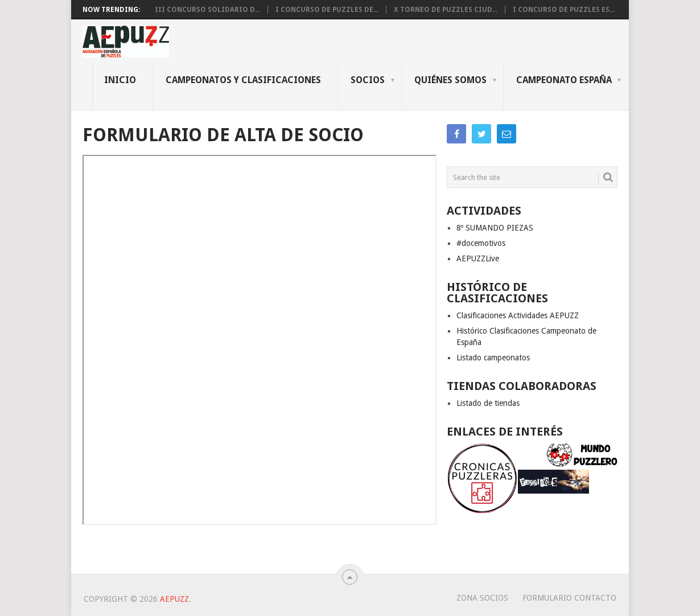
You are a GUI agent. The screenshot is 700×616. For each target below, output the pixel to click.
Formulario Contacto (569, 598)
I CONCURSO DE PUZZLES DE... (327, 10)
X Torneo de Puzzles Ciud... (446, 10)
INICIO (120, 80)
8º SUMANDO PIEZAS (495, 228)
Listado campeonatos (493, 358)
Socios (368, 80)
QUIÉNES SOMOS (450, 80)
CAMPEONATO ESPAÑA (564, 80)
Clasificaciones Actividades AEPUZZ (518, 315)
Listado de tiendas (488, 403)
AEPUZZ (174, 599)
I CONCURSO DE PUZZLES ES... (564, 10)
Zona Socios (482, 598)
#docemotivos (481, 243)
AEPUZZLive (478, 258)
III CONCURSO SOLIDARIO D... (207, 10)
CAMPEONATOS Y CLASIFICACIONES (243, 80)
